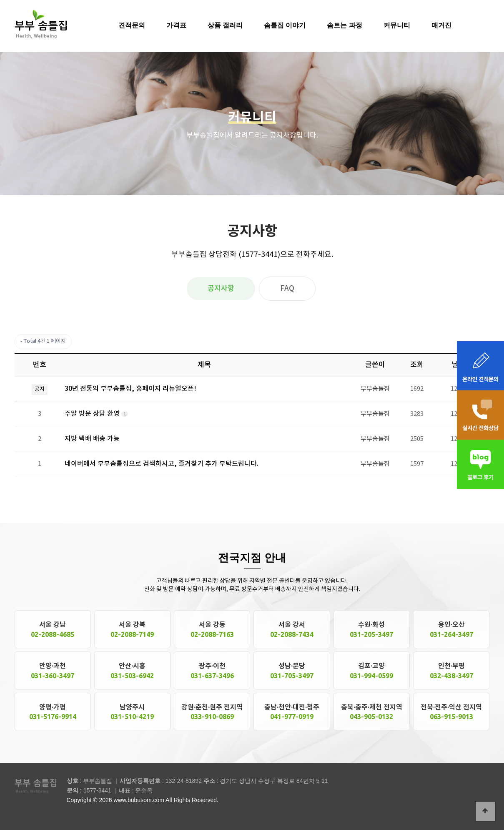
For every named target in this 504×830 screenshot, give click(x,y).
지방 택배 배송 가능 (92, 439)
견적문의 (132, 25)
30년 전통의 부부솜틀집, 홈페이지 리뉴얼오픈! (130, 389)
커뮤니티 (397, 25)
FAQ (287, 289)
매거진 (441, 25)
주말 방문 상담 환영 (93, 414)
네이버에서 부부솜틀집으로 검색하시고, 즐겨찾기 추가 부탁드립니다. (162, 464)
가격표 (176, 25)
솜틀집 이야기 (285, 25)
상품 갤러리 (225, 25)
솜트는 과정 (344, 25)
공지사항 (221, 288)
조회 (417, 365)
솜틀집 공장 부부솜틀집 (41, 24)
